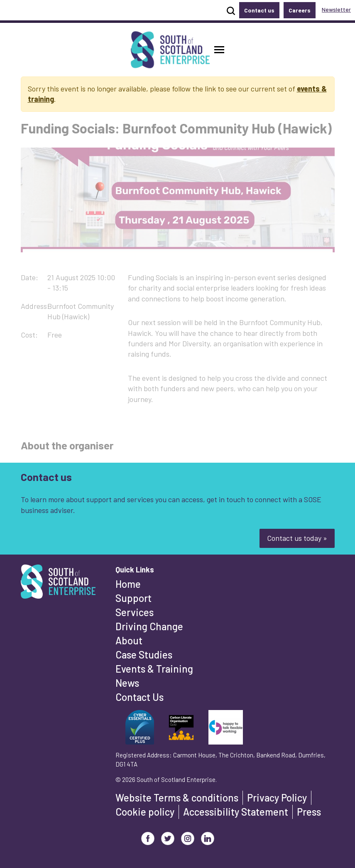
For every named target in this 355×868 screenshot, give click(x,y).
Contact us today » (297, 538)
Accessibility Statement (236, 812)
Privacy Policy (277, 798)
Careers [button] (300, 10)
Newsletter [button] (336, 9)
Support (133, 598)
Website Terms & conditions (177, 798)
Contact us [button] (259, 10)
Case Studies (144, 655)
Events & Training (154, 669)
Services (135, 612)
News (127, 683)
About (129, 640)
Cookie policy (145, 812)
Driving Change (149, 626)
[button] (219, 50)
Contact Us (140, 697)
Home (128, 584)
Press (309, 812)
